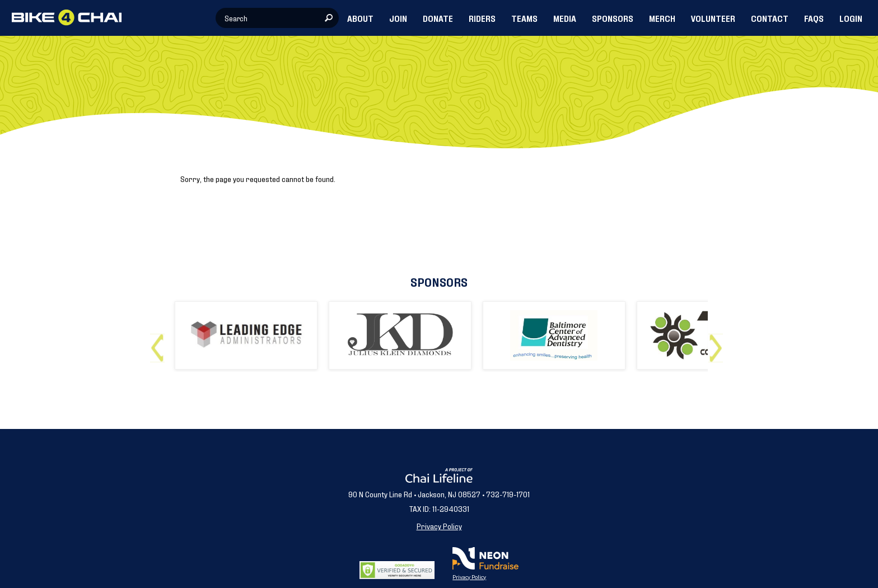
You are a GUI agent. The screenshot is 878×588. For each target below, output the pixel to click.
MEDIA (565, 18)
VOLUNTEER (713, 18)
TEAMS (524, 18)
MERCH (662, 18)
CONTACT (770, 18)
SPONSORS (613, 18)
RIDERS (482, 18)
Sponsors (439, 281)
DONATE (438, 18)
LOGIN (851, 18)
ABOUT (360, 18)
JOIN (398, 18)
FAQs (814, 18)
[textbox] (277, 18)
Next (718, 344)
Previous (160, 344)
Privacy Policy (439, 526)
